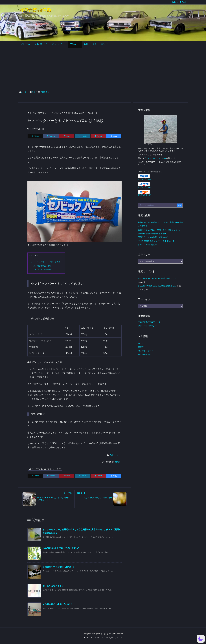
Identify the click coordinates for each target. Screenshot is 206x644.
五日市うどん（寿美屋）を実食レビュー (155, 237)
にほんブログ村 (145, 179)
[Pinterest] (67, 136)
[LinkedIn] (82, 136)
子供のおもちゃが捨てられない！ (58, 567)
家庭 (34, 92)
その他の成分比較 (42, 266)
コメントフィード (146, 351)
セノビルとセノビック (53, 586)
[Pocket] (98, 136)
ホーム (24, 92)
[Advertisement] (103, 68)
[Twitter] (35, 136)
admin (118, 462)
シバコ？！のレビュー (147, 245)
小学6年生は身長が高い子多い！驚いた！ (62, 548)
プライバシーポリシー (147, 326)
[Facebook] (51, 136)
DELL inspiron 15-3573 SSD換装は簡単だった (157, 278)
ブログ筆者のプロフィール (149, 322)
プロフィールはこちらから (155, 158)
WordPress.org (144, 354)
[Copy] (114, 136)
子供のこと (45, 92)
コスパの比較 (43, 269)
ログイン (142, 343)
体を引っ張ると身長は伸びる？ (57, 604)
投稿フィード (144, 347)
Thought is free (116, 638)
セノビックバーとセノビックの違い (46, 262)
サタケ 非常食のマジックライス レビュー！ (156, 241)
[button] (201, 639)
